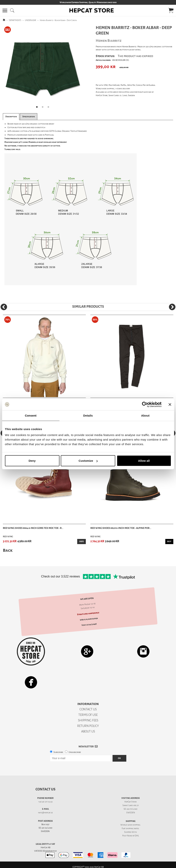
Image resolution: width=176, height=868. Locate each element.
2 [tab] (44, 108)
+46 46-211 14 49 (45, 802)
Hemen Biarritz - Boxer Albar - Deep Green (58, 20)
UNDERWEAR (30, 20)
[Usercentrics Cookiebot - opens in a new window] (145, 404)
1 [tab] (38, 108)
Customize (88, 461)
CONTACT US (88, 709)
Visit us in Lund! (89, 625)
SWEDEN (131, 813)
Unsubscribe (75, 752)
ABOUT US (88, 731)
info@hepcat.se (45, 813)
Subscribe (58, 752)
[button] (5, 10)
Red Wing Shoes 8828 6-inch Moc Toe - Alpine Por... (121, 528)
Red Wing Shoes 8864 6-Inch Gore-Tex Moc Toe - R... (33, 528)
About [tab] (145, 415)
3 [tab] (49, 108)
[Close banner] (170, 404)
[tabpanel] (44, 68)
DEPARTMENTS (15, 20)
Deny (32, 461)
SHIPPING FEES (88, 720)
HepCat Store (131, 802)
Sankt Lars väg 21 (131, 805)
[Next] (172, 307)
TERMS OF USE (88, 715)
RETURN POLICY (88, 726)
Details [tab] (88, 415)
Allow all (144, 461)
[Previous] (4, 307)
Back (8, 550)
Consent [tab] (31, 415)
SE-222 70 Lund (131, 809)
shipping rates (132, 828)
